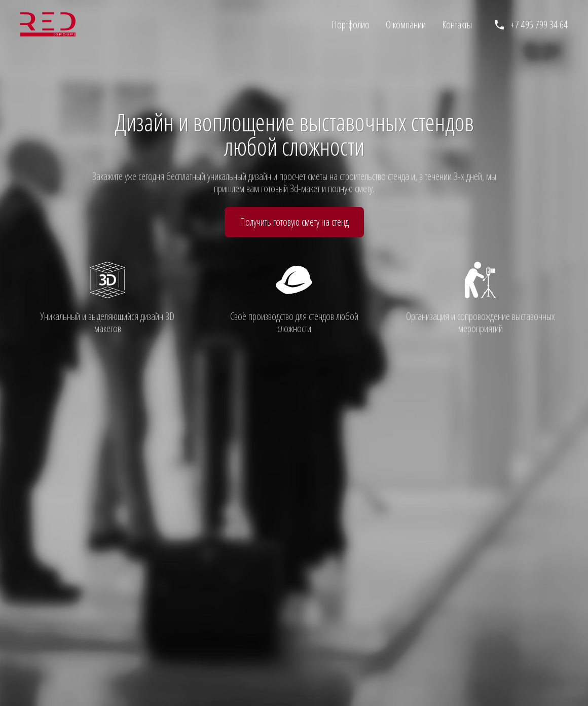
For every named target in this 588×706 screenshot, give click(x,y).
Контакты (457, 25)
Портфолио (351, 25)
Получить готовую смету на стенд (294, 222)
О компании (406, 25)
